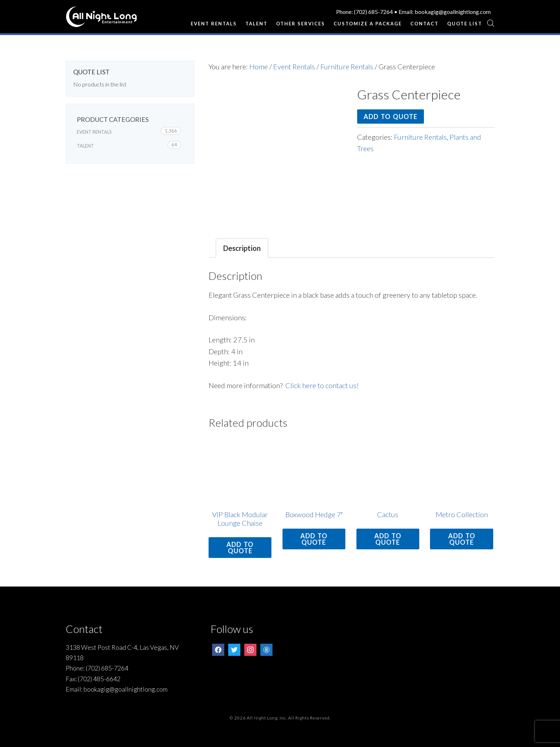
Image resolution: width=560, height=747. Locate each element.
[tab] (242, 248)
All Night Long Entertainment (101, 20)
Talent (85, 146)
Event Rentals (294, 66)
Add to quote (391, 117)
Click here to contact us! (322, 385)
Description (242, 248)
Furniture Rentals (347, 66)
